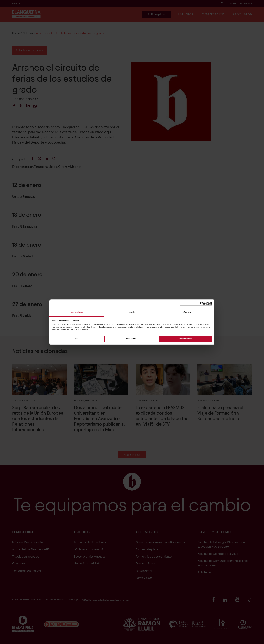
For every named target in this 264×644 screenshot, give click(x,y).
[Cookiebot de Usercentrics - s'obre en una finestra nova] (196, 304)
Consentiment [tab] (77, 312)
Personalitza (132, 339)
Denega (78, 339)
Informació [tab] (187, 312)
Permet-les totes (186, 339)
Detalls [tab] (132, 312)
